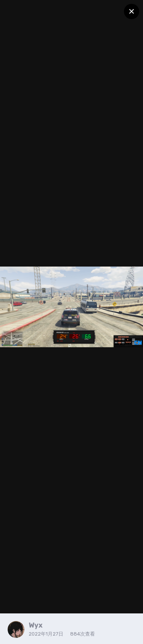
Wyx (36, 625)
